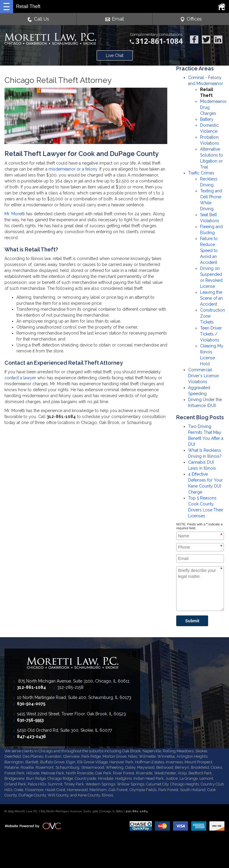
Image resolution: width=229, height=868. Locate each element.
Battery (207, 119)
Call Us (38, 19)
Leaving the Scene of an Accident (211, 298)
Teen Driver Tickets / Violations (211, 334)
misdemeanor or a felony (73, 169)
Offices (191, 19)
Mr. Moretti (15, 214)
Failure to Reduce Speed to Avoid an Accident (209, 250)
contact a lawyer (20, 378)
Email (115, 19)
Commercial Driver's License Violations (203, 376)
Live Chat (115, 55)
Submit (192, 621)
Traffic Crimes (201, 173)
